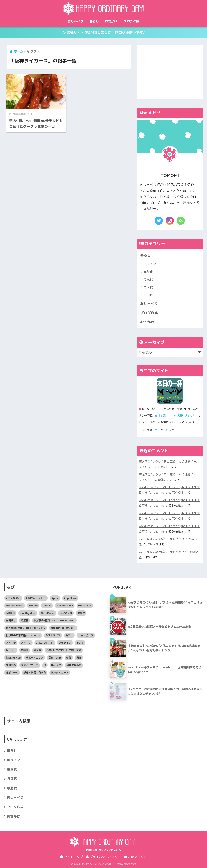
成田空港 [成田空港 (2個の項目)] (11, 665)
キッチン (150, 264)
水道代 (148, 295)
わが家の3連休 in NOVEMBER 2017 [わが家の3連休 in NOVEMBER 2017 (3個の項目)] (54, 620)
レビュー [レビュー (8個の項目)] (11, 650)
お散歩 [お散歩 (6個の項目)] (81, 613)
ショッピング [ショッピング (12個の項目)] (86, 635)
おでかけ (111, 21)
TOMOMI (164, 467)
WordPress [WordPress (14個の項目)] (48, 613)
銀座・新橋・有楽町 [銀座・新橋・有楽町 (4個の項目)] (35, 673)
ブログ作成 (131, 21)
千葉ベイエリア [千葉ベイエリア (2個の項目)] (35, 658)
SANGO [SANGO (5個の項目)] (10, 613)
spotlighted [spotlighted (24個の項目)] (28, 613)
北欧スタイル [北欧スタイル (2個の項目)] (13, 658)
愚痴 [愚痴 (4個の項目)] (79, 658)
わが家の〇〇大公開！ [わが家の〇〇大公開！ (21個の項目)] (63, 628)
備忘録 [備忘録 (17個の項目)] (37, 650)
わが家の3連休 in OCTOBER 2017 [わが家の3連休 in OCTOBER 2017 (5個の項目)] (26, 628)
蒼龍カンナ (165, 480)
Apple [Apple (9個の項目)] (55, 598)
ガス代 (148, 287)
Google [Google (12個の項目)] (33, 605)
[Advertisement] (170, 71)
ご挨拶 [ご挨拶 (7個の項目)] (25, 620)
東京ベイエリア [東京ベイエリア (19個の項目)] (30, 665)
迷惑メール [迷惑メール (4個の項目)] (12, 673)
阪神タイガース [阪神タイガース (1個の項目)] (60, 673)
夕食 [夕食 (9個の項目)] (69, 658)
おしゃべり (75, 21)
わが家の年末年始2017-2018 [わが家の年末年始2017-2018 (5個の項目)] (23, 635)
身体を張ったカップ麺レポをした (175, 415)
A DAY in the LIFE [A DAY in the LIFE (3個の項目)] (36, 598)
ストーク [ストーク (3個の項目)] (26, 643)
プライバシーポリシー (103, 857)
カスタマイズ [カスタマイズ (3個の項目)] (53, 635)
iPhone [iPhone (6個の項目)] (47, 605)
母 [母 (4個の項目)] (45, 665)
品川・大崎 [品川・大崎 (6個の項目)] (55, 658)
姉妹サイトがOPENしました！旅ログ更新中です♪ (104, 32)
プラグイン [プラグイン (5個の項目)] (65, 643)
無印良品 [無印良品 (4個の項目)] (56, 665)
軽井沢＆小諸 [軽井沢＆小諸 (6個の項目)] (74, 665)
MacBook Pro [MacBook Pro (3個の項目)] (65, 605)
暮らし (94, 21)
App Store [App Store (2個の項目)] (70, 598)
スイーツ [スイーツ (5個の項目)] (11, 643)
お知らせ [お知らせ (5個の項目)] (11, 620)
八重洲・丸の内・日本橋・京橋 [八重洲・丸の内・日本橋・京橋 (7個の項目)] (64, 650)
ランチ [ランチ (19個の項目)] (80, 643)
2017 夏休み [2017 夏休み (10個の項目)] (13, 598)
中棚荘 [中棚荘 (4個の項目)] (25, 650)
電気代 (148, 279)
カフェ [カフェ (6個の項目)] (69, 635)
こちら (156, 430)
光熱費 (148, 272)
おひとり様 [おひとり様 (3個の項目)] (66, 613)
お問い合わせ (135, 857)
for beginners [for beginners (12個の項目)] (15, 605)
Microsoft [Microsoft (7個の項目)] (85, 605)
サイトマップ (72, 857)
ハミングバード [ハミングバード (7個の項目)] (45, 643)
